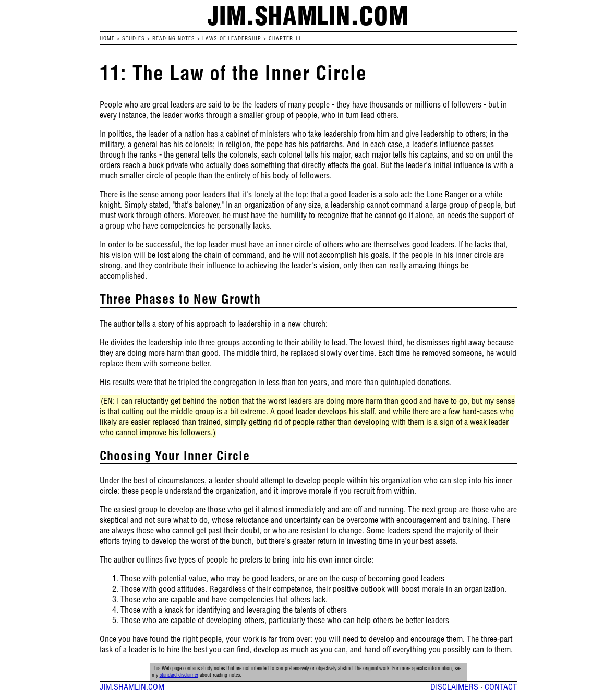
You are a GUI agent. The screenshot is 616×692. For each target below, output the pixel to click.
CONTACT (501, 687)
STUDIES (134, 38)
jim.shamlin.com (308, 16)
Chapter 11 (285, 38)
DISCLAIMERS (454, 687)
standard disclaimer (179, 675)
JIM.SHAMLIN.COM (132, 687)
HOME (107, 38)
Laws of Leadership (232, 38)
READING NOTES (174, 38)
